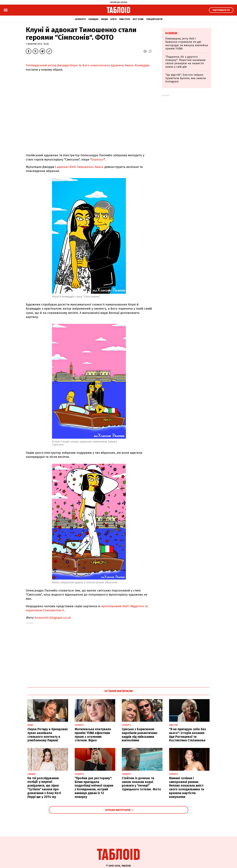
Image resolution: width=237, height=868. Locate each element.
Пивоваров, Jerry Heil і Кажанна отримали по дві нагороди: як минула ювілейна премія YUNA (187, 44)
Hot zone (138, 19)
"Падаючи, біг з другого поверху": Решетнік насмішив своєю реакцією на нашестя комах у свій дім (185, 62)
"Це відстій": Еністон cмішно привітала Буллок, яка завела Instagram (186, 78)
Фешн (104, 19)
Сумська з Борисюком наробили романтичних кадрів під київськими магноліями (140, 735)
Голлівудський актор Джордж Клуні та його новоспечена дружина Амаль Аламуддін (88, 65)
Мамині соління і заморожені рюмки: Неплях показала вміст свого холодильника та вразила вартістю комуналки (187, 787)
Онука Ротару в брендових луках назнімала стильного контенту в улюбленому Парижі (48, 735)
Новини (171, 33)
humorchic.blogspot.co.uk (52, 618)
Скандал (93, 19)
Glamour (98, 159)
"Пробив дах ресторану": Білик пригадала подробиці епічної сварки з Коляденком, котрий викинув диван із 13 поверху (94, 787)
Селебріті (80, 19)
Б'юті (113, 19)
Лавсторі (125, 19)
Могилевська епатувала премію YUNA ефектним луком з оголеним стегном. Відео (93, 735)
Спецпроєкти (154, 19)
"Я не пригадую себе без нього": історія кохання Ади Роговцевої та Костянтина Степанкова (188, 735)
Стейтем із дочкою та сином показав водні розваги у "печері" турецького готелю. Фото (141, 784)
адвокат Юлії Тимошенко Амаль (80, 167)
